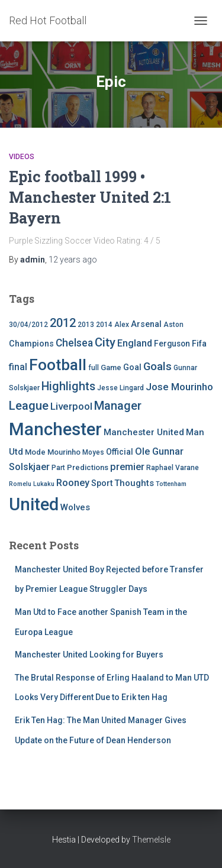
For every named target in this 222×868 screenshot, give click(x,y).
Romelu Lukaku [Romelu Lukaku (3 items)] (32, 484)
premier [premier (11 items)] (127, 467)
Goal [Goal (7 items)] (132, 367)
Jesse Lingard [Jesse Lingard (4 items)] (120, 388)
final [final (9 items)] (18, 367)
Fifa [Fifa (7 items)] (199, 344)
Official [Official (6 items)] (120, 452)
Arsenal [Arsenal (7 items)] (146, 324)
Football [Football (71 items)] (58, 365)
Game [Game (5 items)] (111, 367)
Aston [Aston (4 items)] (173, 325)
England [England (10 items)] (135, 343)
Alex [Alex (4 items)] (122, 325)
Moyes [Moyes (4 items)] (93, 452)
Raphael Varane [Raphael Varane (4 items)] (173, 468)
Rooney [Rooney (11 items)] (73, 483)
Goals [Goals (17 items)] (157, 367)
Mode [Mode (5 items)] (35, 452)
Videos (22, 157)
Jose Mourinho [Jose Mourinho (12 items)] (179, 387)
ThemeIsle (151, 840)
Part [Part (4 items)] (58, 468)
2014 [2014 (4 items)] (104, 325)
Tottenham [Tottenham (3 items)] (171, 484)
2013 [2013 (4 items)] (86, 325)
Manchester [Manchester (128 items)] (55, 429)
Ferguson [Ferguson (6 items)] (172, 344)
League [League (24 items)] (29, 406)
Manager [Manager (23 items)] (118, 406)
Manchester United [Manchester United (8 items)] (144, 432)
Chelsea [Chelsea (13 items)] (74, 343)
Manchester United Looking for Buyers (89, 655)
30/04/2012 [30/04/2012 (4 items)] (28, 325)
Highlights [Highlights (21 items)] (68, 386)
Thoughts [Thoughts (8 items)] (134, 483)
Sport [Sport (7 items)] (102, 483)
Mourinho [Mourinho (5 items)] (64, 452)
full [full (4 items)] (94, 368)
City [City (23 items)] (105, 342)
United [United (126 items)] (34, 504)
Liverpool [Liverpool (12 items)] (71, 406)
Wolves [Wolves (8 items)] (75, 507)
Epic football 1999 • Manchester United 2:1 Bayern (90, 197)
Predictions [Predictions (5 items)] (88, 467)
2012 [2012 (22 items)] (63, 323)
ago (73, 260)
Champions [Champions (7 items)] (31, 344)
